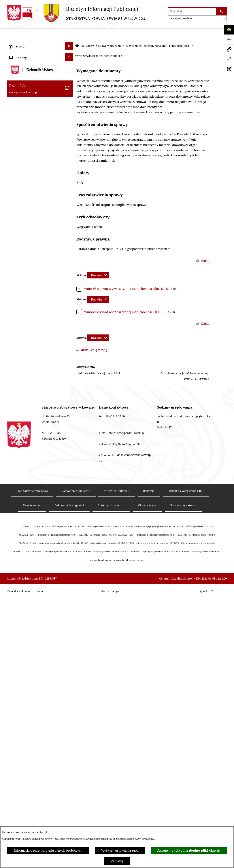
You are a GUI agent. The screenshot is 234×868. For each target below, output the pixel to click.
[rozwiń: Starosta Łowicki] (70, 88)
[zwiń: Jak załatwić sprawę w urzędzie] (70, 183)
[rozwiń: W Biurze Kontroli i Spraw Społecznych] (70, 766)
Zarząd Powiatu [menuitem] (20, 79)
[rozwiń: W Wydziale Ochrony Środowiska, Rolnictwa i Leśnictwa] (70, 220)
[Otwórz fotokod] (229, 69)
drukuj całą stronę (94, 338)
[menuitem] (40, 57)
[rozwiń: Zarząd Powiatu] (70, 78)
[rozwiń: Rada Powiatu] (70, 137)
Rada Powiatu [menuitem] (19, 138)
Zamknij (117, 861)
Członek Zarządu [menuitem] (21, 108)
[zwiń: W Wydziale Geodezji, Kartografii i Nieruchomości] (70, 238)
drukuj (206, 249)
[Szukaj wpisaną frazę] (222, 11)
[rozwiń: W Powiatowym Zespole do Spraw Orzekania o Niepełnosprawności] (70, 810)
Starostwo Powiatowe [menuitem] (25, 164)
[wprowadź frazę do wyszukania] (192, 11)
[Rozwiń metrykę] (98, 263)
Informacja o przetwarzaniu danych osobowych (48, 850)
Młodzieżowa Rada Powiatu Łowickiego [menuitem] (29, 151)
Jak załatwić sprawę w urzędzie (101, 34)
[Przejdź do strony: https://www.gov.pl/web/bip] (229, 39)
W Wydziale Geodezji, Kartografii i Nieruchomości (158, 34)
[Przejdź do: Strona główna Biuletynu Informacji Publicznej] (77, 34)
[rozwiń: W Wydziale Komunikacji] (70, 735)
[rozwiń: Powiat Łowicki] (70, 68)
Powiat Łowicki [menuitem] (20, 69)
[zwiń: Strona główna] (70, 44)
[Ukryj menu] (69, 34)
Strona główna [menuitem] (20, 44)
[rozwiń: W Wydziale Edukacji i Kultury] (70, 207)
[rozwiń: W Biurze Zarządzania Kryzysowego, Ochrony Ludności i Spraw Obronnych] (70, 785)
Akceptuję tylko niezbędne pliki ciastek (189, 850)
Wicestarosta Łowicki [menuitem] (24, 98)
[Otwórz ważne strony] (229, 59)
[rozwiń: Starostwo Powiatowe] (70, 163)
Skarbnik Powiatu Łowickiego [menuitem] (30, 128)
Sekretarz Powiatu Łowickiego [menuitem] (31, 118)
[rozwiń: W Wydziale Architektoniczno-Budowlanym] (70, 747)
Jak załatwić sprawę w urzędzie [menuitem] (31, 184)
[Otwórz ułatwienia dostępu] (229, 30)
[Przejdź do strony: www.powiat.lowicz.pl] (229, 49)
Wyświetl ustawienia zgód (120, 850)
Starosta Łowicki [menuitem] (21, 88)
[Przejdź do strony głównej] (77, 13)
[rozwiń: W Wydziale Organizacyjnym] (70, 195)
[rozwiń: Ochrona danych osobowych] (70, 173)
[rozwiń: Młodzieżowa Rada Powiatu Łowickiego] (70, 147)
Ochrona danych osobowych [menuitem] (30, 174)
